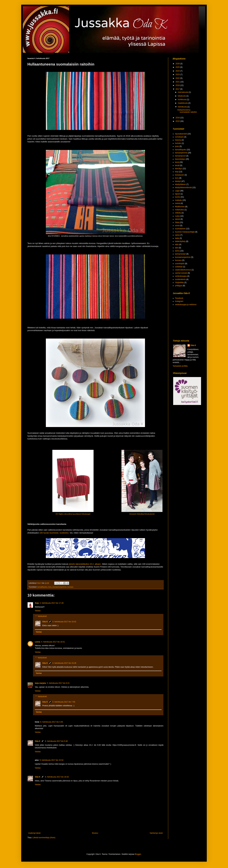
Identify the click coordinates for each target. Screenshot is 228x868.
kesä (177, 162)
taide (177, 238)
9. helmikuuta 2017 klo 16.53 (57, 777)
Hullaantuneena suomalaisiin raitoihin (187, 111)
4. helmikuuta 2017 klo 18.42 (64, 622)
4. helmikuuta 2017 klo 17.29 (52, 603)
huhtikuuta (182, 99)
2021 (178, 82)
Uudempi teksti (34, 833)
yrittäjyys (179, 286)
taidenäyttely (180, 241)
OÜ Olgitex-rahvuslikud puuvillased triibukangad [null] (73, 514)
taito (177, 244)
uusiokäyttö (180, 264)
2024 (178, 71)
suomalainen (180, 229)
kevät (177, 165)
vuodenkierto (180, 279)
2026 (178, 64)
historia (178, 140)
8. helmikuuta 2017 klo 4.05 (52, 722)
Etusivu (95, 833)
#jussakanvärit (181, 134)
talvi (177, 248)
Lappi (177, 191)
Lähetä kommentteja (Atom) (44, 838)
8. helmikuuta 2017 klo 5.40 (56, 741)
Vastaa (38, 611)
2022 (178, 78)
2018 (178, 85)
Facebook (179, 298)
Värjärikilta (179, 283)
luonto (178, 197)
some (177, 226)
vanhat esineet (181, 273)
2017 (178, 89)
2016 (178, 118)
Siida (177, 222)
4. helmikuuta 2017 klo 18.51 (53, 642)
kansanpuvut (180, 156)
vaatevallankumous (183, 270)
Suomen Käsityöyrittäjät (185, 232)
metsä (178, 203)
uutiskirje (179, 267)
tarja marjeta (40, 683)
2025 (178, 67)
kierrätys (179, 169)
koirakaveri (180, 175)
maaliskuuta (183, 103)
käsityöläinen (180, 184)
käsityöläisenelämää (183, 188)
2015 (178, 121)
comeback (179, 137)
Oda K (45, 622)
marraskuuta (183, 92)
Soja (37, 603)
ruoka (177, 216)
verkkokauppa (181, 276)
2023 (178, 75)
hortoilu (178, 143)
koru (50, 587)
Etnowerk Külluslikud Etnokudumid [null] (142, 514)
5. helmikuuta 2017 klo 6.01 (58, 683)
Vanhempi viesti (156, 833)
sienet (178, 219)
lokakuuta (182, 96)
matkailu (179, 200)
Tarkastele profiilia (180, 366)
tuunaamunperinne (59, 587)
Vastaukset (42, 616)
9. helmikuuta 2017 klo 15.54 (52, 760)
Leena (38, 642)
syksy (177, 235)
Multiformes (180, 207)
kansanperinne (181, 153)
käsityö (178, 181)
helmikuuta (183, 107)
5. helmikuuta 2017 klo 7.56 (64, 702)
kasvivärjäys (180, 159)
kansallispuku (42, 587)
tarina (177, 251)
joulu (177, 146)
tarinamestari (180, 254)
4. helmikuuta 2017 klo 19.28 (64, 663)
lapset (178, 194)
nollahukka (179, 210)
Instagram (179, 301)
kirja (177, 172)
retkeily (178, 213)
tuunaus (70, 587)
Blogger (138, 854)
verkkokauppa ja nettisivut (186, 305)
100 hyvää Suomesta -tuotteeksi (54, 533)
